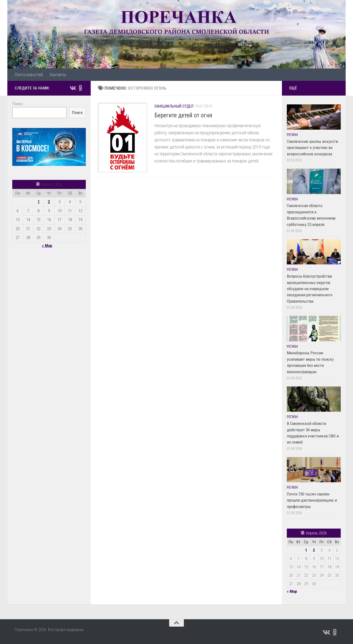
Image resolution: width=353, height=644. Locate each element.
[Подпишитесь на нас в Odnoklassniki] (80, 88)
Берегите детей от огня (183, 115)
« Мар (47, 246)
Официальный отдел (174, 106)
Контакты (58, 75)
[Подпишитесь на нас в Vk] (73, 88)
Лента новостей (29, 75)
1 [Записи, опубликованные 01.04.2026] (39, 202)
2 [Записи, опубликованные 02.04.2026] (49, 202)
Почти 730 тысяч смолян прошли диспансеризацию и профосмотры (312, 500)
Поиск (17, 104)
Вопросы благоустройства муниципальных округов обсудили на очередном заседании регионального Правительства (310, 289)
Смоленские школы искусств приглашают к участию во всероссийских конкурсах (312, 148)
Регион (292, 135)
